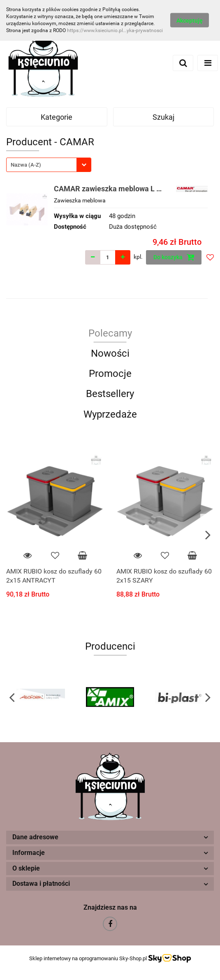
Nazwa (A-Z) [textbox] (26, 165)
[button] (110, 837)
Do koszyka (174, 257)
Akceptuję (190, 21)
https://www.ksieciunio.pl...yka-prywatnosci (115, 30)
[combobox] (49, 165)
